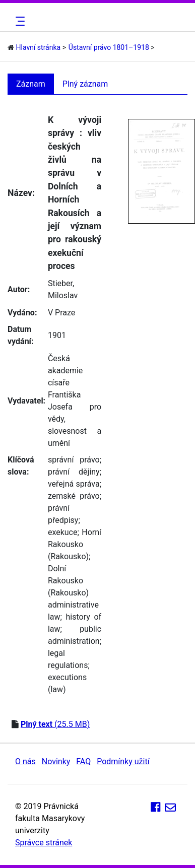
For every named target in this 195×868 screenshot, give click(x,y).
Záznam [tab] (31, 84)
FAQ (83, 761)
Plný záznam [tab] (85, 84)
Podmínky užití (123, 761)
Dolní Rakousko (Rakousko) (68, 581)
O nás (25, 761)
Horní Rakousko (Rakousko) (75, 544)
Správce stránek (44, 843)
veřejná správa (74, 484)
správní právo (74, 460)
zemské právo (74, 496)
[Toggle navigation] (19, 21)
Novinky (56, 761)
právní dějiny (74, 472)
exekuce (63, 532)
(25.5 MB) (55, 724)
